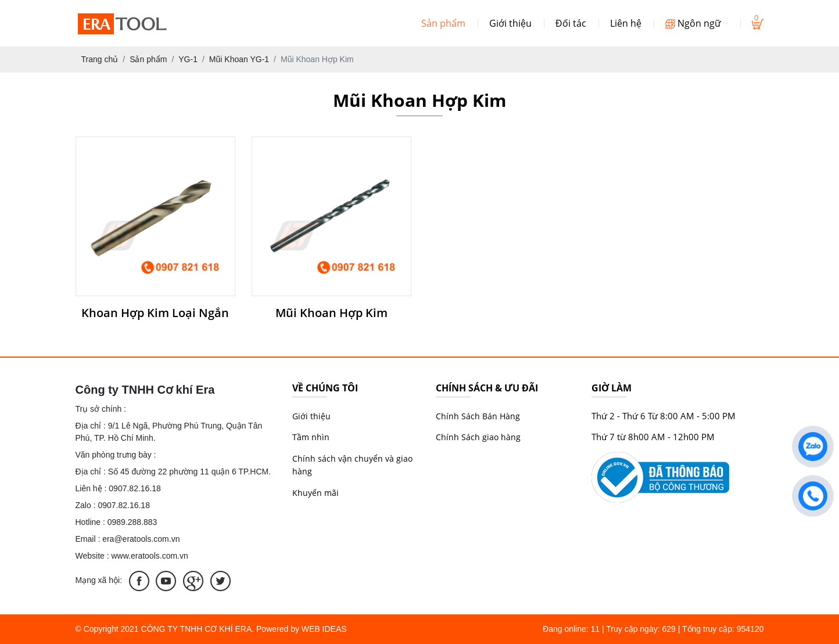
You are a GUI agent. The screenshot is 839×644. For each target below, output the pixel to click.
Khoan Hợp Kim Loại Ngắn (155, 313)
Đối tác (571, 23)
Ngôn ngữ (697, 23)
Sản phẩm (443, 23)
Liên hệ (626, 23)
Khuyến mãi (315, 493)
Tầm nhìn (311, 437)
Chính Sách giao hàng (478, 437)
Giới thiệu (510, 23)
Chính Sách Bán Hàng (478, 416)
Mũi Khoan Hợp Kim (331, 313)
